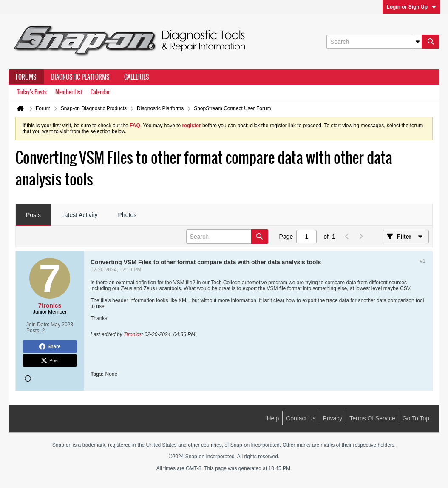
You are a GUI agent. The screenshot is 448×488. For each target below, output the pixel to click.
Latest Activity (79, 215)
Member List (69, 92)
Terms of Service (372, 418)
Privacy (332, 418)
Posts (33, 215)
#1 (423, 261)
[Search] (374, 42)
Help (273, 418)
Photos (128, 215)
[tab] (33, 215)
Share (50, 347)
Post (50, 361)
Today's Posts (32, 92)
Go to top (416, 418)
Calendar (100, 92)
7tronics (133, 334)
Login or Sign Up (411, 7)
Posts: (33, 331)
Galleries (137, 77)
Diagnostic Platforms (80, 77)
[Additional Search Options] (417, 42)
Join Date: (38, 325)
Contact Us (301, 418)
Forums (26, 77)
